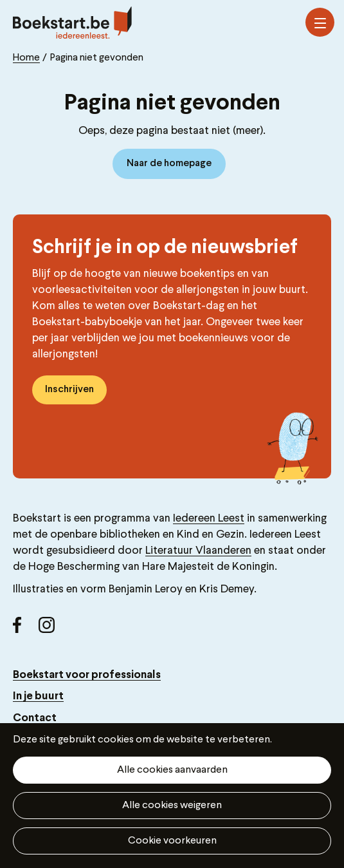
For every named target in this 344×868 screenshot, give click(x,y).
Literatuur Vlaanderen (198, 551)
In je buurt (38, 696)
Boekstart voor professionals (87, 675)
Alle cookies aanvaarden (172, 770)
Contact (35, 718)
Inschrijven (69, 390)
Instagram (51, 630)
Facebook (26, 630)
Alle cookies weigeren (172, 806)
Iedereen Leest (209, 519)
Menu (320, 23)
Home (26, 58)
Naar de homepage (169, 164)
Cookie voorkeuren (172, 841)
